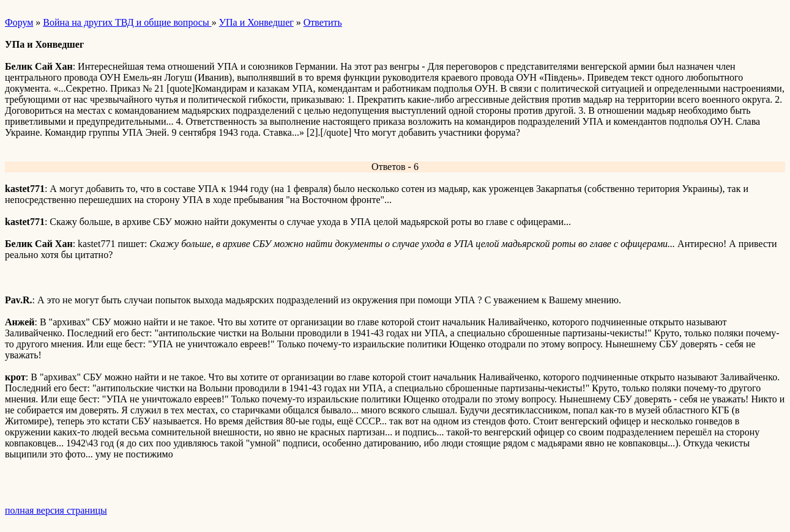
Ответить (323, 22)
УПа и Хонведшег (256, 22)
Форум (19, 22)
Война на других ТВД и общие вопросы (127, 22)
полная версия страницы (56, 510)
